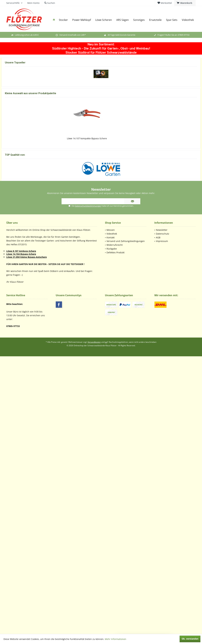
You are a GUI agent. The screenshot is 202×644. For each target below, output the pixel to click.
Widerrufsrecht (115, 522)
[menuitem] (185, 3)
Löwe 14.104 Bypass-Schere (21, 532)
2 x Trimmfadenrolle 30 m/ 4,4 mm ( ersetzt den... (177, 101)
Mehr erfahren (52, 320)
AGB (158, 515)
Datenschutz (163, 511)
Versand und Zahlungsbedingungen (126, 519)
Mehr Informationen (116, 639)
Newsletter (162, 507)
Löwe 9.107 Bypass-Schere (179, 359)
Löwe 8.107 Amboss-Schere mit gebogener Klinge (140, 360)
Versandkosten (94, 620)
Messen (111, 507)
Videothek (112, 511)
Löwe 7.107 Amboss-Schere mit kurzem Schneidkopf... (101, 360)
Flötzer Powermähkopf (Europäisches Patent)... (25, 101)
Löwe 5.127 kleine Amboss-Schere (62, 359)
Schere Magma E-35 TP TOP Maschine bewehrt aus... (61, 158)
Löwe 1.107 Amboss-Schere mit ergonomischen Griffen (23, 360)
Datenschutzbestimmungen (88, 483)
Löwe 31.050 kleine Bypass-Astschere (27, 535)
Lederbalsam (179, 408)
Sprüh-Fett (141, 156)
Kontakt (111, 515)
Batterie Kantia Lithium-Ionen (180, 156)
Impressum (162, 519)
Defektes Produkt (116, 530)
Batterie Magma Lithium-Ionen (101, 156)
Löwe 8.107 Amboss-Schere (21, 529)
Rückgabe (112, 526)
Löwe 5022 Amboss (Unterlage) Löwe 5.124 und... (140, 410)
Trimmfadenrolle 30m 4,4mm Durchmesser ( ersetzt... (101, 410)
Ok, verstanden (190, 639)
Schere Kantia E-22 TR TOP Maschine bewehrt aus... (22, 158)
